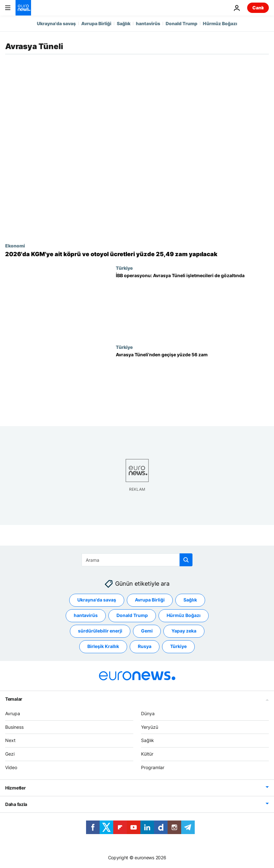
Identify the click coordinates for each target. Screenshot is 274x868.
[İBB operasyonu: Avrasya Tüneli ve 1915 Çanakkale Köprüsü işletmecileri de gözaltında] (192, 305)
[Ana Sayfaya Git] (23, 8)
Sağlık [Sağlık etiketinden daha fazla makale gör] (190, 600)
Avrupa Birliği (96, 23)
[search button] (186, 560)
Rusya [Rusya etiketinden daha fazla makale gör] (145, 646)
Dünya (148, 713)
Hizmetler (15, 787)
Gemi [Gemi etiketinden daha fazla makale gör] (147, 631)
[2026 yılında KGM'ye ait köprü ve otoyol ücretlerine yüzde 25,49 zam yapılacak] (137, 254)
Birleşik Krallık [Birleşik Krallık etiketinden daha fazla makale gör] (103, 646)
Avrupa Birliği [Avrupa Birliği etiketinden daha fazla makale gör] (150, 600)
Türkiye (124, 268)
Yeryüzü (150, 727)
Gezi (10, 754)
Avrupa (13, 713)
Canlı (258, 8)
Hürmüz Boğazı (220, 23)
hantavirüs (148, 23)
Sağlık (124, 23)
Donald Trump (181, 23)
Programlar (153, 767)
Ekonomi (15, 246)
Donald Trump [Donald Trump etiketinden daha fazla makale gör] (132, 615)
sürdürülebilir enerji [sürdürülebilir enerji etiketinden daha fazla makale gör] (100, 631)
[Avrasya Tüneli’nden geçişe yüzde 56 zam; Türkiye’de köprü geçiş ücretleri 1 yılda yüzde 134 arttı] (192, 384)
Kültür (147, 754)
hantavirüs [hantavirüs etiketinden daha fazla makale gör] (86, 615)
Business (14, 727)
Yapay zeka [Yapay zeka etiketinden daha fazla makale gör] (184, 631)
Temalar (14, 699)
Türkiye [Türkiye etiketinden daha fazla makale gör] (178, 646)
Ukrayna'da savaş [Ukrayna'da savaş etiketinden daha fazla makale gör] (97, 600)
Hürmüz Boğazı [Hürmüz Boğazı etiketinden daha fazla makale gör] (184, 615)
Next (10, 740)
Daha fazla (16, 804)
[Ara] (137, 560)
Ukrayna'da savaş (56, 23)
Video (11, 767)
